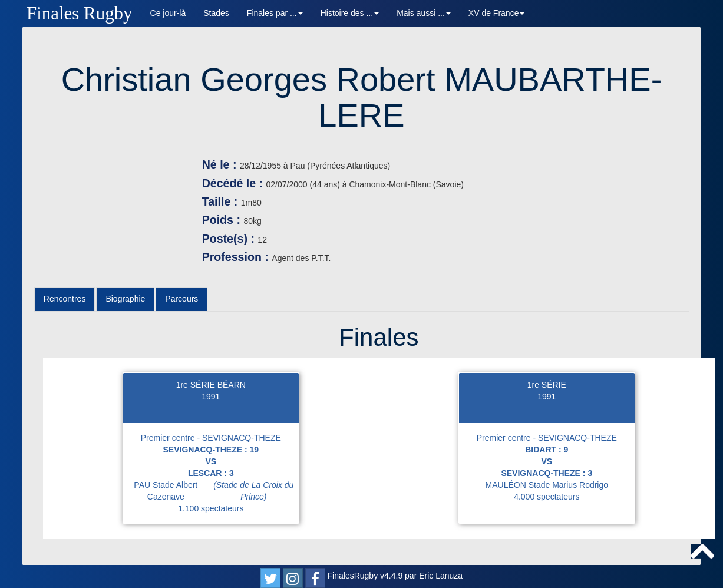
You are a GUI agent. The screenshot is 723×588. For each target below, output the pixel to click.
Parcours (181, 299)
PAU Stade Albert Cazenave (216, 491)
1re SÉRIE (547, 385)
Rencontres (65, 299)
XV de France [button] (497, 13)
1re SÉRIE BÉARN (211, 385)
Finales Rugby (80, 13)
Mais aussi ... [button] (424, 13)
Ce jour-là (168, 13)
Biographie (125, 299)
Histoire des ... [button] (350, 13)
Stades (216, 13)
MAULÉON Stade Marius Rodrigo (547, 485)
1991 (211, 397)
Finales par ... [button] (275, 13)
